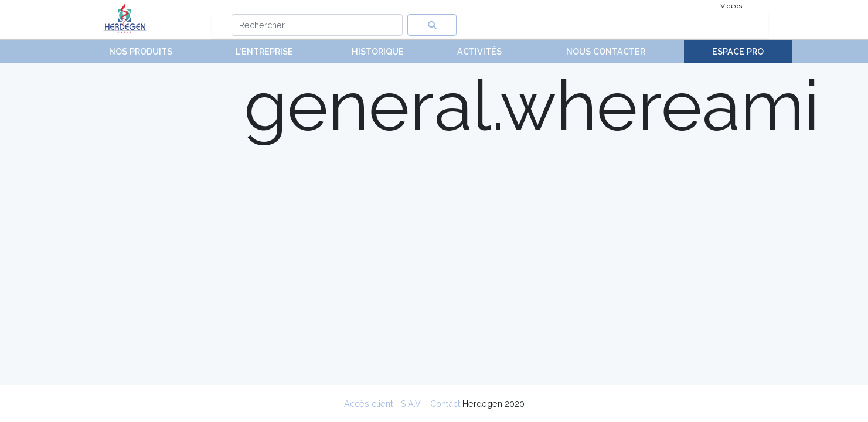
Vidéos (731, 6)
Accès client (368, 404)
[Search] (317, 25)
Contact (445, 404)
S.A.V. (411, 404)
